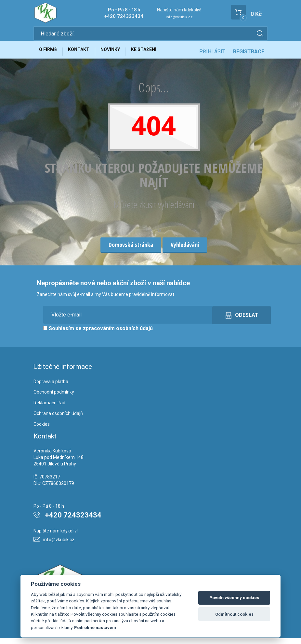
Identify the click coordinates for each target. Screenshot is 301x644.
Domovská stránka (131, 251)
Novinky (119, 54)
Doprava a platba (51, 387)
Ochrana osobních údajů (58, 420)
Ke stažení (156, 54)
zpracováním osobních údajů (118, 334)
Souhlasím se (98, 334)
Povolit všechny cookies (234, 598)
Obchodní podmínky (54, 398)
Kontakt (84, 54)
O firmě (50, 54)
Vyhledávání (185, 251)
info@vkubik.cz (179, 17)
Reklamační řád (49, 409)
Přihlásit (212, 54)
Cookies (42, 430)
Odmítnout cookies (234, 614)
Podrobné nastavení (95, 627)
